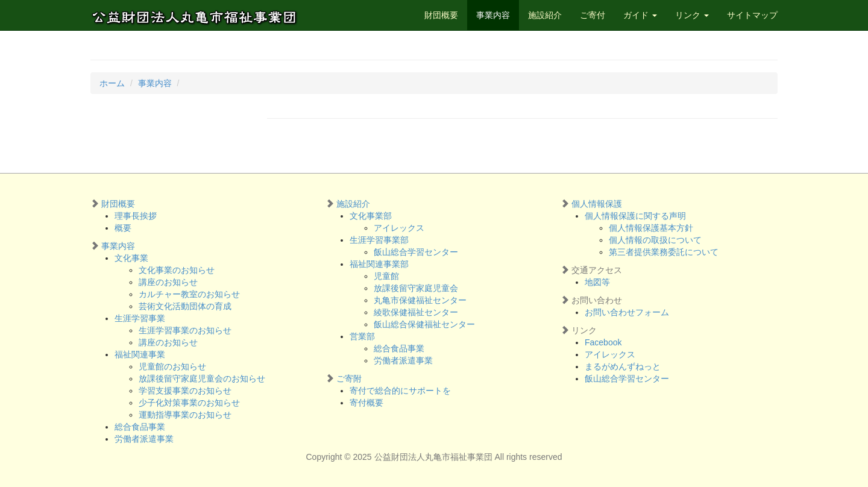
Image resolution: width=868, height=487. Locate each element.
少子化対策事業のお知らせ (189, 403)
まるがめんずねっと (623, 366)
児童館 (386, 276)
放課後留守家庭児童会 (416, 288)
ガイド (640, 15)
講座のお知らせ (168, 282)
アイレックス (399, 228)
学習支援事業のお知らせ (185, 391)
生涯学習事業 (140, 318)
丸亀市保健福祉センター (420, 300)
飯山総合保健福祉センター (424, 324)
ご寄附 (349, 379)
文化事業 (131, 258)
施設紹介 (545, 15)
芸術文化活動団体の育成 (185, 306)
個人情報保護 (597, 204)
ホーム (112, 83)
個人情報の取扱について (655, 240)
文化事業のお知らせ (177, 270)
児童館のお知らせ (172, 366)
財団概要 (441, 15)
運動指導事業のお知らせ (185, 415)
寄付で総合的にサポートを (400, 391)
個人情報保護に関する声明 (635, 216)
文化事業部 (371, 216)
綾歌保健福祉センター (416, 312)
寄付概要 (366, 403)
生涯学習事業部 (379, 240)
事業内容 (493, 15)
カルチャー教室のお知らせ (189, 294)
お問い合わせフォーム (627, 312)
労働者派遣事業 (144, 439)
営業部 (362, 336)
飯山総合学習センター (416, 252)
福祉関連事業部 (379, 264)
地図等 (597, 282)
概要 (123, 228)
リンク (692, 15)
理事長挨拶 (136, 216)
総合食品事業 (140, 427)
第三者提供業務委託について (664, 252)
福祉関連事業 (140, 354)
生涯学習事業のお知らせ (185, 330)
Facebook (603, 342)
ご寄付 (593, 15)
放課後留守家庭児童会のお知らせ (202, 379)
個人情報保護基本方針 (651, 228)
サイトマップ (752, 15)
